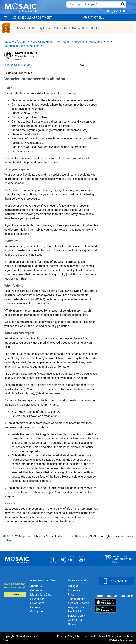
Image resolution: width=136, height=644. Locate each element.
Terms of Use (85, 636)
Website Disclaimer (121, 640)
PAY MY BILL (93, 18)
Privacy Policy (66, 636)
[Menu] (6, 18)
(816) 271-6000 (116, 11)
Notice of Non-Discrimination (114, 636)
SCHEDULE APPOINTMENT (32, 18)
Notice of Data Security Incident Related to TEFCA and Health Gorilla (56, 28)
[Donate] (15, 590)
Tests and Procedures (88, 42)
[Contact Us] (115, 581)
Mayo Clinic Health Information (50, 42)
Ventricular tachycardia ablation (24, 46)
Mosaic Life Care (15, 42)
